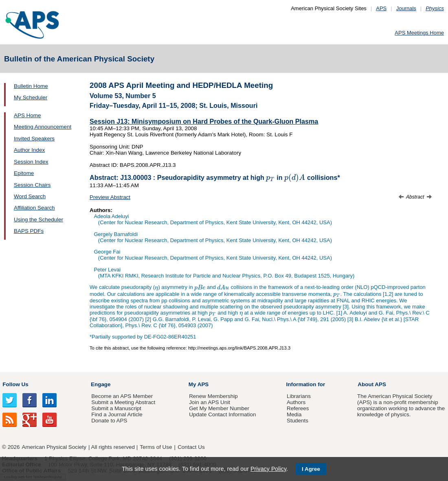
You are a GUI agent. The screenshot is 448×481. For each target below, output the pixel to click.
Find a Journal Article (117, 414)
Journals (406, 8)
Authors (296, 402)
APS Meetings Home (419, 33)
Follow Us (15, 384)
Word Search (30, 196)
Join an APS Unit (210, 402)
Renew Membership (213, 396)
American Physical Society (54, 447)
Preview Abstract (110, 197)
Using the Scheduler (38, 220)
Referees (298, 408)
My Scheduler (31, 97)
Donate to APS (109, 421)
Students (298, 421)
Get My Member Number (219, 408)
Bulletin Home (31, 86)
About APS (372, 384)
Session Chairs (32, 185)
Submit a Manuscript (116, 408)
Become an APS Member (122, 396)
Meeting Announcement (43, 127)
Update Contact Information (222, 414)
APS (381, 8)
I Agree (311, 469)
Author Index (29, 150)
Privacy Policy (268, 469)
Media (294, 414)
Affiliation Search (34, 208)
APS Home (27, 115)
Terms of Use (156, 447)
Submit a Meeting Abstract (123, 402)
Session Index (31, 162)
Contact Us (191, 447)
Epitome (24, 173)
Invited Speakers (34, 139)
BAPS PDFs (29, 231)
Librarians (299, 396)
